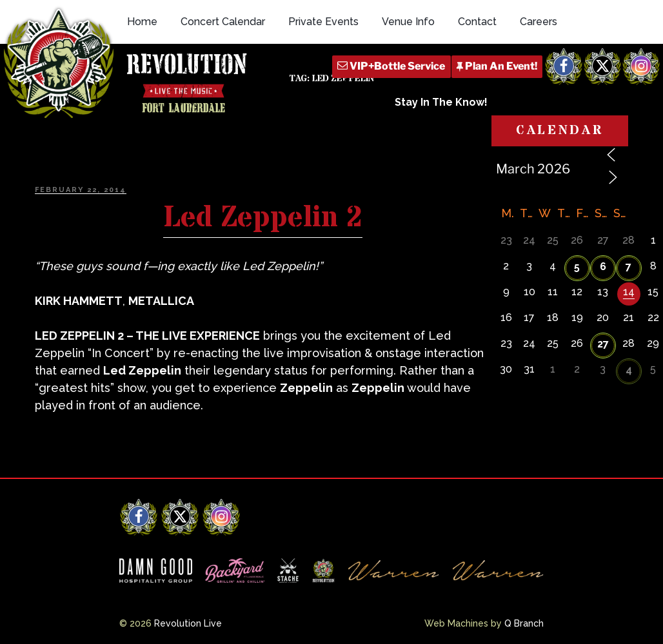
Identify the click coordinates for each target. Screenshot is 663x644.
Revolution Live (188, 623)
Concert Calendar (223, 22)
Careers (539, 22)
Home (142, 22)
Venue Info (408, 22)
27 (603, 344)
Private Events (323, 22)
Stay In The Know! (441, 102)
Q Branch (524, 623)
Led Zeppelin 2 (263, 218)
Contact (477, 22)
